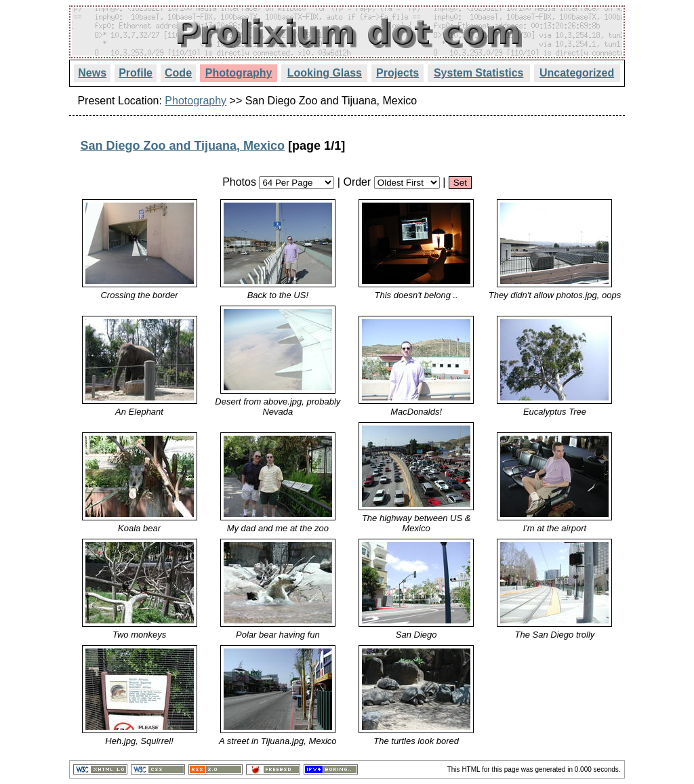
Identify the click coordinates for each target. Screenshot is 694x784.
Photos (239, 182)
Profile (136, 73)
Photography (239, 73)
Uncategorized (577, 73)
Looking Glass (325, 73)
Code (178, 73)
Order (357, 182)
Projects (397, 73)
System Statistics (479, 73)
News (92, 73)
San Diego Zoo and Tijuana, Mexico (182, 146)
